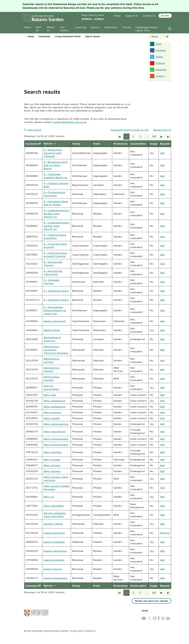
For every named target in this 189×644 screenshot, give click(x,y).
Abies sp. (49, 497)
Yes (152, 153)
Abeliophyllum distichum (52, 339)
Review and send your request (151, 601)
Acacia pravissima (54, 533)
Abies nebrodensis (55, 431)
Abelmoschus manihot (52, 360)
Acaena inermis (53, 569)
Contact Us (149, 16)
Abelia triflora (52, 330)
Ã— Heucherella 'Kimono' (53, 264)
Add (162, 153)
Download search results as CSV (130, 130)
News (117, 16)
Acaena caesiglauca (55, 551)
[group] (98, 365)
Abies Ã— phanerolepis (51, 387)
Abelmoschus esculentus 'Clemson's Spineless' (56, 350)
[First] (120, 137)
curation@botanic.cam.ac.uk (70, 122)
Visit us (38, 29)
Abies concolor (52, 412)
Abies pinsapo (52, 459)
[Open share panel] (157, 36)
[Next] (161, 137)
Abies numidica (53, 452)
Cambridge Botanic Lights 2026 (147, 29)
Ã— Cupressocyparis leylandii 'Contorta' (55, 255)
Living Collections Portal (68, 36)
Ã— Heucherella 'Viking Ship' (53, 273)
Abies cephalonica (54, 401)
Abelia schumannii (55, 321)
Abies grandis (52, 418)
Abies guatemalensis (56, 424)
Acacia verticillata (54, 542)
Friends (126, 27)
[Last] (168, 137)
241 (154, 137)
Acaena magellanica (55, 578)
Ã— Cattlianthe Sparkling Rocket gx (55, 176)
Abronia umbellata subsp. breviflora (55, 515)
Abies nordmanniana (56, 439)
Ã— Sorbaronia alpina (56, 291)
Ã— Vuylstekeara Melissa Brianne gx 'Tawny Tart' (55, 310)
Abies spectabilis (54, 506)
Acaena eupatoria (54, 560)
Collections (111, 27)
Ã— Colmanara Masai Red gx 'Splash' (56, 203)
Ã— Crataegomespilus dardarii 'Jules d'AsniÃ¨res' (56, 214)
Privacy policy (77, 631)
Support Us (132, 16)
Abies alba (50, 395)
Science (95, 27)
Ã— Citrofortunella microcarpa (54, 194)
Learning (81, 27)
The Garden (64, 29)
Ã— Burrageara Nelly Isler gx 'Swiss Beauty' (56, 165)
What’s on (51, 29)
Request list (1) (162, 130)
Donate (165, 16)
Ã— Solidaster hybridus (52, 282)
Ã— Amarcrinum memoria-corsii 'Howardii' (53, 153)
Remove (165, 533)
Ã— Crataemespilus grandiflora (55, 236)
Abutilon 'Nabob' (53, 524)
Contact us (91, 631)
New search (33, 130)
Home (28, 27)
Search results (42, 92)
